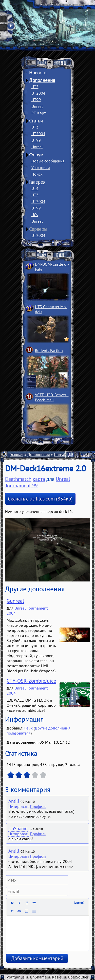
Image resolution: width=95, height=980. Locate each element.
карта (39, 479)
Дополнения (42, 80)
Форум (36, 155)
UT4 (35, 188)
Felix (29, 728)
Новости (38, 73)
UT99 (36, 100)
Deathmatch (18, 479)
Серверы (38, 229)
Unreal (37, 106)
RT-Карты (40, 113)
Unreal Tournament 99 (38, 482)
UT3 (35, 87)
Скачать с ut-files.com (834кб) (40, 499)
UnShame (18, 828)
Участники (41, 168)
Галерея (37, 182)
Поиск (37, 174)
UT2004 (38, 93)
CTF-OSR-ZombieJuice (31, 681)
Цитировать (19, 806)
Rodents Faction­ (49, 350)
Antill (14, 801)
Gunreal (15, 601)
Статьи (36, 121)
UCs (35, 215)
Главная (16, 454)
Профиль (38, 806)
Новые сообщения (48, 161)
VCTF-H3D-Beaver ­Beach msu (52, 397)
